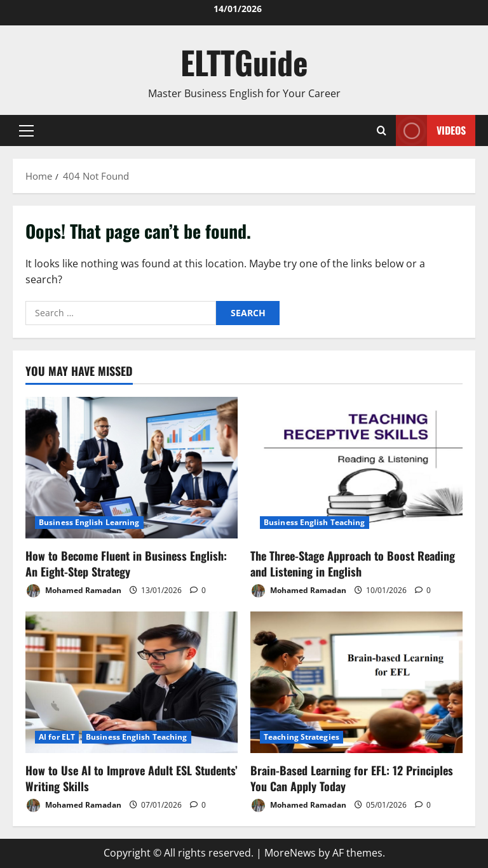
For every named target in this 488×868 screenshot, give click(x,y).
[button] (26, 130)
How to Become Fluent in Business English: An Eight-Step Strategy (126, 564)
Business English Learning (89, 522)
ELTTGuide (244, 62)
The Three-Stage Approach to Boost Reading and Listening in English (353, 564)
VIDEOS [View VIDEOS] (431, 130)
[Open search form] (382, 130)
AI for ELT (57, 737)
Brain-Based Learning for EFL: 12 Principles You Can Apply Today (352, 778)
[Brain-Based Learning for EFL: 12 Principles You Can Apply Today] (356, 682)
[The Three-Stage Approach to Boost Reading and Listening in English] (356, 468)
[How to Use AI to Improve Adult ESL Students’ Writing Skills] (132, 682)
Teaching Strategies (302, 737)
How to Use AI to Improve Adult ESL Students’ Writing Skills (132, 778)
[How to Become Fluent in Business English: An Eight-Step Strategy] (132, 468)
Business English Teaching (315, 522)
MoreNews (290, 853)
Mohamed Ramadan (73, 591)
